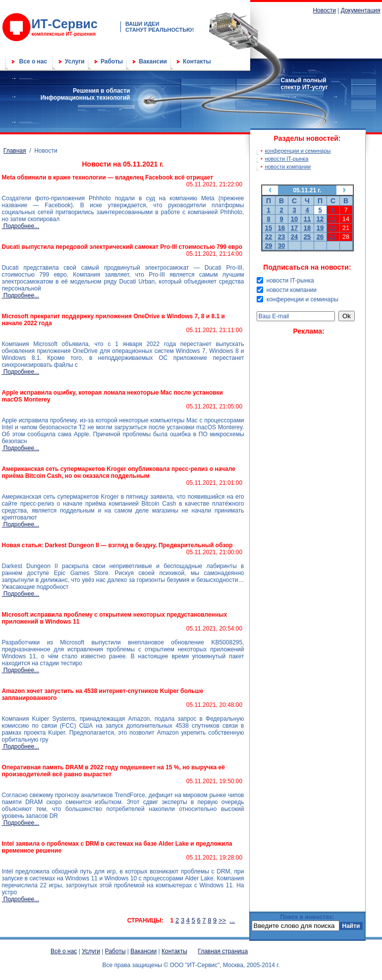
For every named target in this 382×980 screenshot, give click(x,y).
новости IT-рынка (286, 159)
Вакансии (153, 61)
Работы (112, 61)
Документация (361, 10)
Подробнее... (21, 226)
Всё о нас (64, 951)
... (232, 920)
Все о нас (33, 61)
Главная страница (223, 951)
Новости (324, 10)
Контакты (197, 61)
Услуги (75, 61)
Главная (15, 151)
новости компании (288, 167)
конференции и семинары (298, 151)
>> (222, 920)
